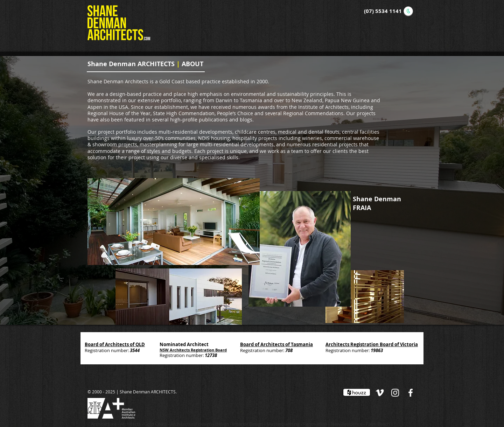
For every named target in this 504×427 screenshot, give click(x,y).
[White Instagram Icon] (395, 393)
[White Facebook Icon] (411, 393)
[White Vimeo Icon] (380, 393)
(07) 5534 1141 (383, 11)
